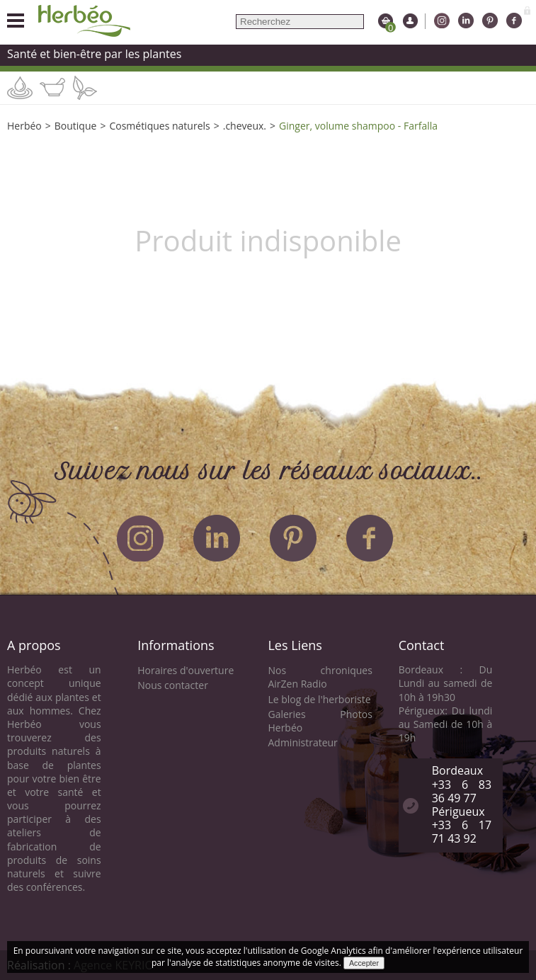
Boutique (76, 126)
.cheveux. (245, 126)
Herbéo (24, 126)
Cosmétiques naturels (159, 126)
